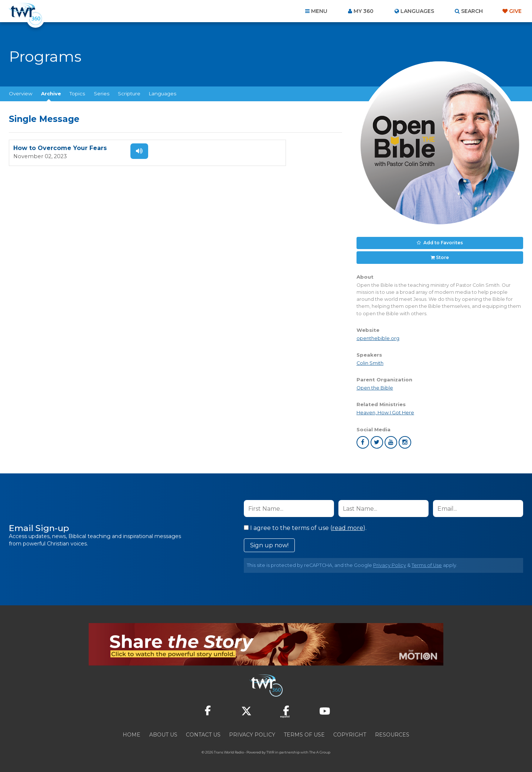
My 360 (364, 11)
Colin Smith (370, 361)
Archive (51, 93)
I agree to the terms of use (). (305, 525)
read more (348, 525)
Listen (130, 151)
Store (442, 255)
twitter (377, 440)
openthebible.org (378, 336)
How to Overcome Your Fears (60, 148)
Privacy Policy (390, 563)
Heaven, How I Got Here (385, 410)
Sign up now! (269, 543)
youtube (391, 440)
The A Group (320, 750)
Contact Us (203, 732)
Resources (392, 732)
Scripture (129, 93)
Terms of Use (427, 563)
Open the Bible (375, 385)
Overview (21, 93)
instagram (405, 440)
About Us (163, 732)
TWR (270, 750)
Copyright (350, 732)
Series (102, 93)
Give (515, 11)
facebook (363, 440)
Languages (163, 93)
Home (132, 732)
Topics (77, 93)
